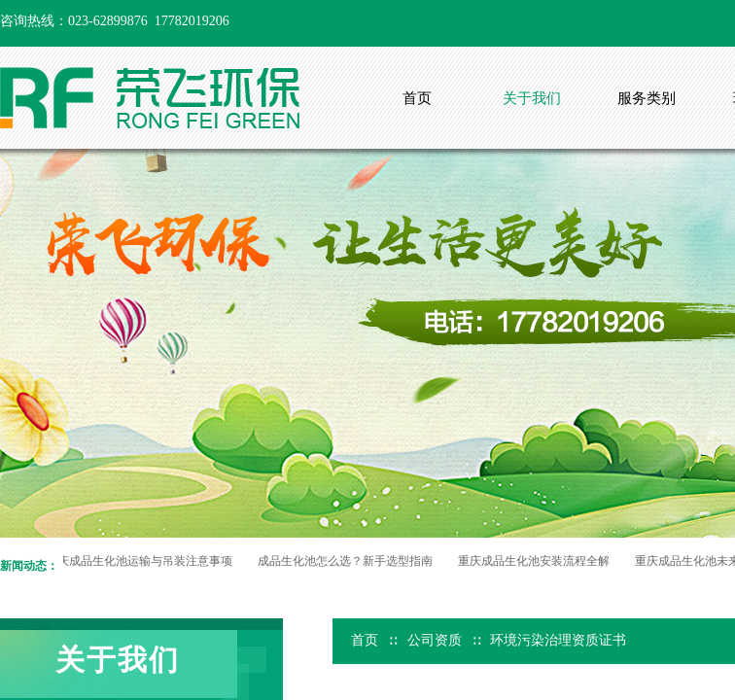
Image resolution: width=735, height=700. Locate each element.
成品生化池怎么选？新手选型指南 (348, 561)
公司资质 (435, 640)
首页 (365, 640)
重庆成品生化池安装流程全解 (537, 561)
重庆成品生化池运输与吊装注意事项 (142, 561)
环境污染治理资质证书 (558, 640)
